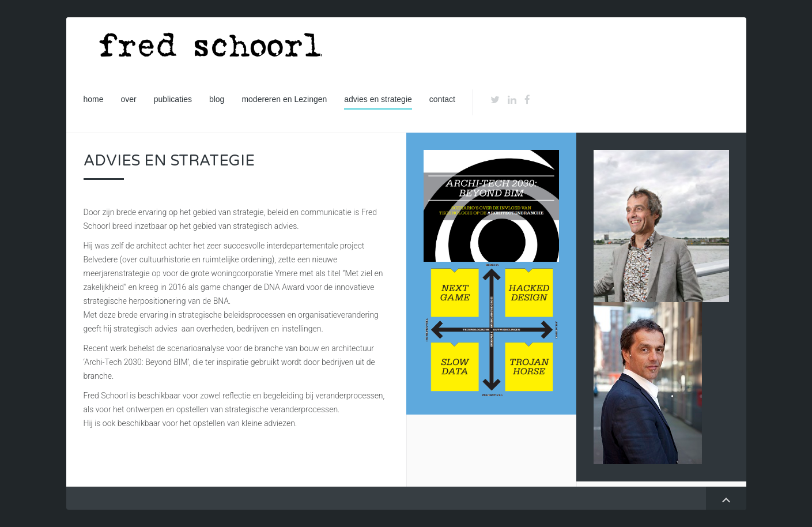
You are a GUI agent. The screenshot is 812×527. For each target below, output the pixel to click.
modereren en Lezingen (284, 99)
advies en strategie (378, 99)
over (129, 99)
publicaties (173, 99)
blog (217, 99)
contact (442, 99)
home (94, 99)
